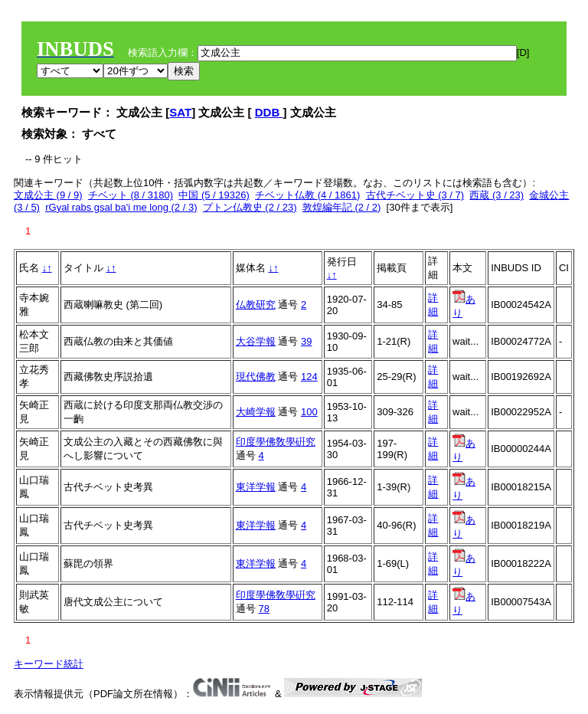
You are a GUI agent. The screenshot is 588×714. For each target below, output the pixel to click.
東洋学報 (256, 487)
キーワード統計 (49, 664)
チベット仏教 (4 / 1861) (307, 195)
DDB (269, 112)
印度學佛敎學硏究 (276, 442)
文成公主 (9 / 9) (48, 195)
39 (306, 341)
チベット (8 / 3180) (131, 195)
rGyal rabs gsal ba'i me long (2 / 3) (121, 207)
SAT (180, 112)
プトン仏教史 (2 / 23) (250, 207)
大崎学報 (256, 412)
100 (309, 412)
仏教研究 (256, 305)
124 (309, 377)
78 (263, 609)
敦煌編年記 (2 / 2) (342, 207)
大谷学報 (256, 341)
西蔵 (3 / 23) (497, 195)
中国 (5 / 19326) (214, 195)
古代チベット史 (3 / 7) (415, 195)
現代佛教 (256, 377)
